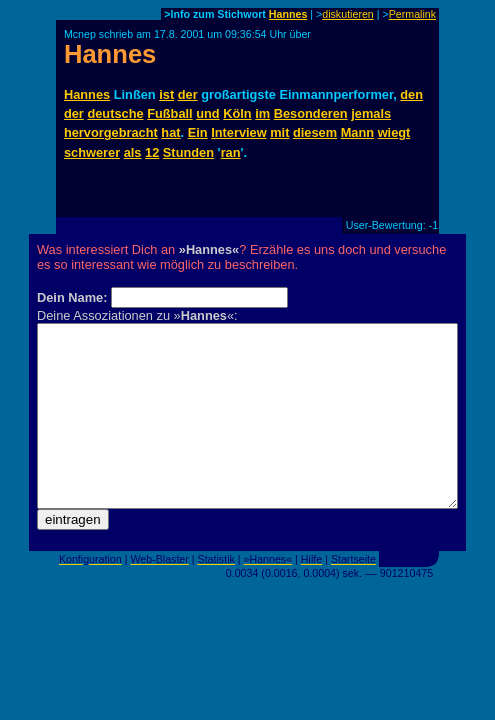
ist (166, 94)
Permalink (412, 14)
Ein (198, 132)
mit (279, 132)
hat (170, 132)
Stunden (188, 152)
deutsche (115, 113)
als (133, 152)
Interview (238, 132)
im (262, 113)
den (411, 94)
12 (152, 152)
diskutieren (348, 14)
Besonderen (311, 113)
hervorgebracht (111, 132)
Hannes (288, 14)
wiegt (394, 132)
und (207, 113)
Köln (237, 113)
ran (231, 152)
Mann (357, 132)
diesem (315, 132)
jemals (371, 113)
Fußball (170, 113)
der (188, 94)
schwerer (92, 152)
